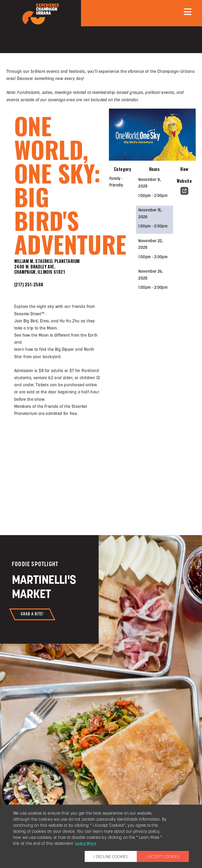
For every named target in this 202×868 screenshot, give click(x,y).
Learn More (86, 844)
